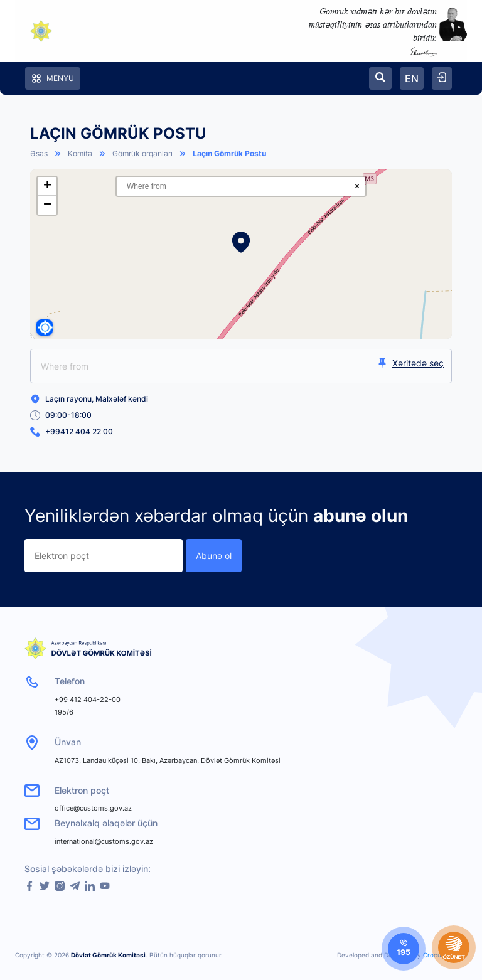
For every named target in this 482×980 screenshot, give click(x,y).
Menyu (53, 78)
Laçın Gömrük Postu (229, 153)
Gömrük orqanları (142, 153)
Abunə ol (214, 556)
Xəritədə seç (410, 363)
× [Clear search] (357, 186)
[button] (241, 242)
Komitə (80, 153)
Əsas (39, 153)
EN (412, 78)
